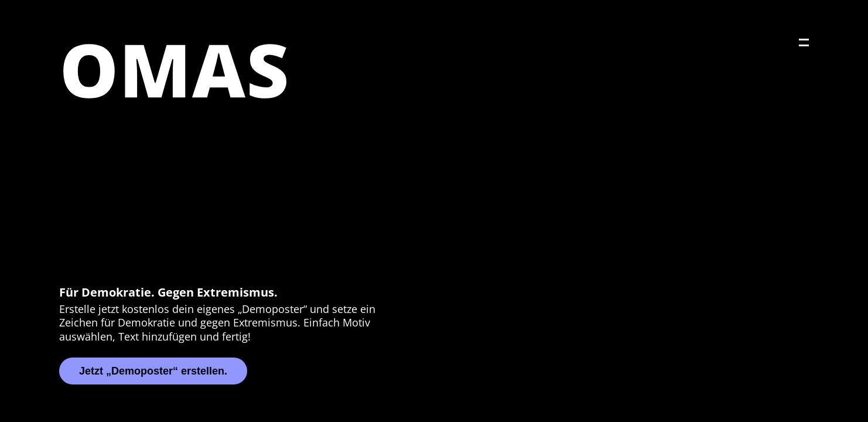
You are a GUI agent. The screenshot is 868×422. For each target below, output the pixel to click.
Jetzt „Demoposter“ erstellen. (153, 371)
